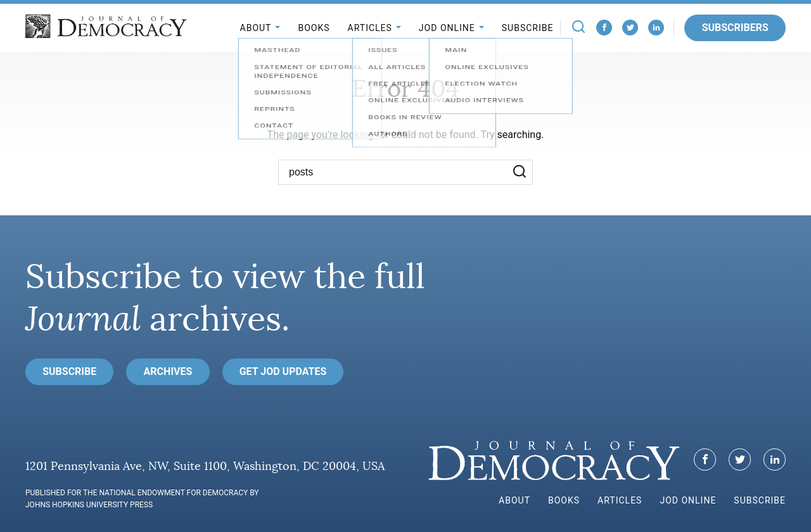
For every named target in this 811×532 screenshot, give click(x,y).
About (256, 28)
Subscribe (528, 28)
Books (314, 28)
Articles (370, 28)
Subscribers (735, 28)
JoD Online (447, 28)
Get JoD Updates (283, 371)
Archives (168, 371)
